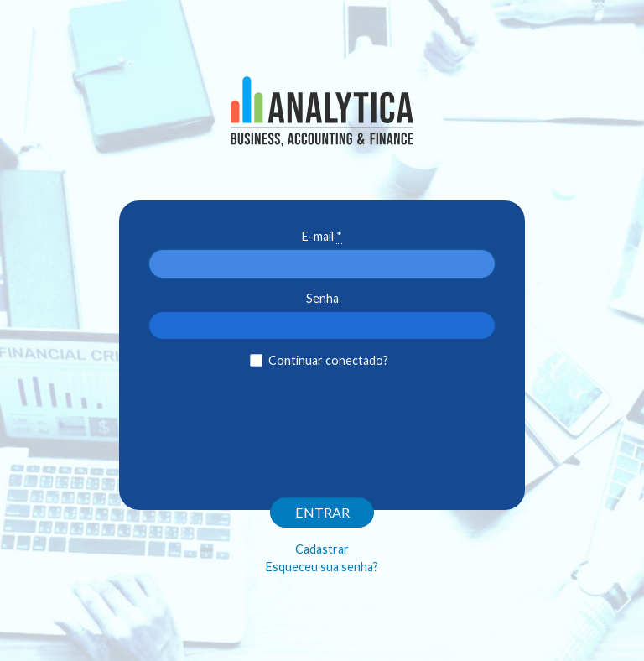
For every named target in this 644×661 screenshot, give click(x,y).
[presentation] (322, 422)
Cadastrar (322, 549)
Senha (322, 298)
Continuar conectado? (328, 360)
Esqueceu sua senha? (322, 567)
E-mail (322, 237)
